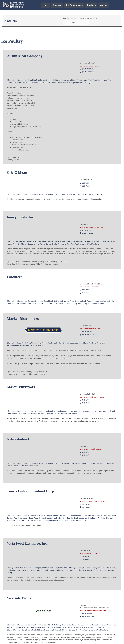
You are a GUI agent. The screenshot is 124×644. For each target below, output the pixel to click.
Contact (107, 5)
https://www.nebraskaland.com (91, 449)
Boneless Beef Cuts (35, 195)
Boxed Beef (32, 80)
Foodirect (14, 277)
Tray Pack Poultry (73, 244)
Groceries (102, 301)
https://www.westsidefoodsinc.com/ (93, 611)
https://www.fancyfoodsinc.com (91, 228)
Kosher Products (13, 244)
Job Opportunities (74, 5)
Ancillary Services (20, 568)
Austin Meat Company (25, 56)
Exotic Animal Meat (69, 80)
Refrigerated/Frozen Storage (80, 83)
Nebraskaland (18, 439)
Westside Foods (19, 598)
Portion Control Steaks (60, 83)
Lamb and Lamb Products (40, 83)
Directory (55, 5)
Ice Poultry (17, 83)
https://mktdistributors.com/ (90, 329)
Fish (73, 242)
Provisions (98, 195)
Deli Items (57, 80)
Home (42, 5)
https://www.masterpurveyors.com (93, 397)
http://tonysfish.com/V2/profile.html (93, 502)
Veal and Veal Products (90, 244)
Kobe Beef (26, 83)
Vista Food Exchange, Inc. (27, 544)
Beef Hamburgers (20, 80)
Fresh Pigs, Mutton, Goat (98, 80)
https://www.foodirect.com (90, 287)
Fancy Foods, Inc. (21, 217)
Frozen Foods (79, 195)
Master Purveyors (21, 387)
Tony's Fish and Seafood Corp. (31, 492)
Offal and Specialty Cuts (30, 244)
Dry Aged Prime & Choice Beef (59, 242)
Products (93, 5)
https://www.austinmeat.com (90, 66)
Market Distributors (23, 319)
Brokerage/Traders (45, 80)
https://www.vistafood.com (90, 554)
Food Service (82, 80)
